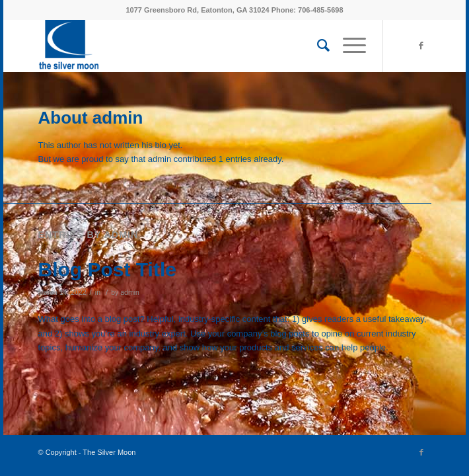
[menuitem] (317, 46)
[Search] (317, 46)
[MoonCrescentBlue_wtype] (196, 46)
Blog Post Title (107, 269)
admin (130, 292)
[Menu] (348, 46)
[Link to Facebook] (421, 46)
